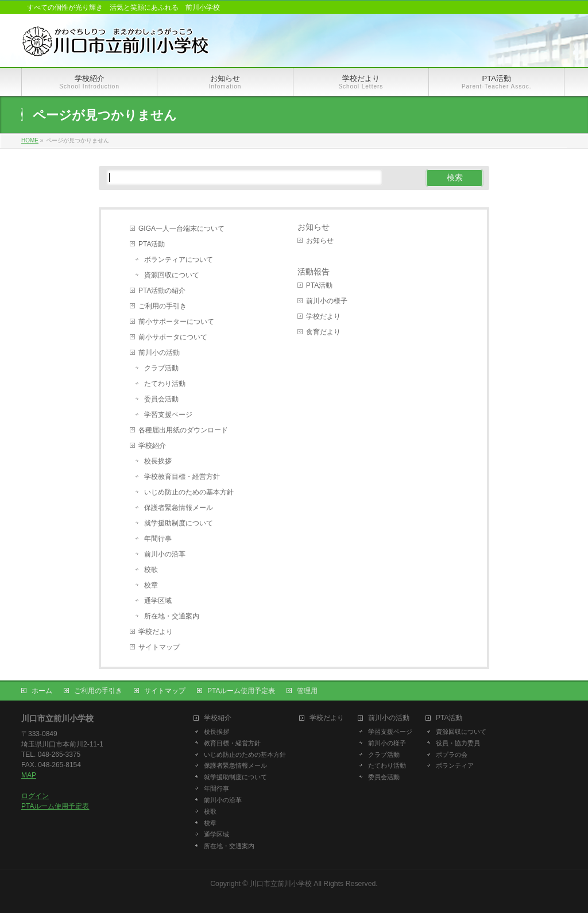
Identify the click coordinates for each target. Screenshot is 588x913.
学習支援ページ (168, 415)
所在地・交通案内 (172, 616)
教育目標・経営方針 (232, 743)
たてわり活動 (165, 384)
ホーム (42, 691)
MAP (29, 775)
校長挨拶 (158, 461)
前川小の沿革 (165, 554)
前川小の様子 (327, 301)
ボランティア (455, 765)
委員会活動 (161, 399)
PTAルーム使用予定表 (241, 691)
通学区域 (158, 601)
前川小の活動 (159, 353)
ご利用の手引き (163, 306)
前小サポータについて (173, 337)
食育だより (323, 332)
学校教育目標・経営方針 (182, 477)
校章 (151, 585)
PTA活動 (152, 244)
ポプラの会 (452, 755)
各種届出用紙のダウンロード (183, 430)
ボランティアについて (179, 260)
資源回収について (172, 275)
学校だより (156, 632)
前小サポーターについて (176, 322)
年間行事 (158, 539)
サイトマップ (159, 647)
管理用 (307, 691)
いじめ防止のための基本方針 (189, 492)
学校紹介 (152, 446)
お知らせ (314, 227)
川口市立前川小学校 (281, 884)
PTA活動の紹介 (162, 291)
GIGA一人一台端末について (181, 229)
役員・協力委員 (458, 743)
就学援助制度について (179, 523)
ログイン (35, 796)
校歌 (151, 570)
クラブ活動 (161, 368)
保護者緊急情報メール (179, 508)
